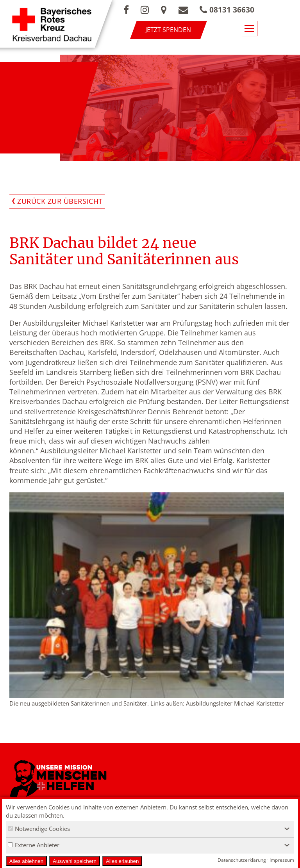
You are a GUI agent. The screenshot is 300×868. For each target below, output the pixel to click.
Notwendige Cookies (39, 829)
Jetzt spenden (191, 30)
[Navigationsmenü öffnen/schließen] (283, 30)
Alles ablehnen (26, 861)
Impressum (282, 860)
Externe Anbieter (34, 845)
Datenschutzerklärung (242, 860)
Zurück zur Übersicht (60, 201)
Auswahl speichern (75, 861)
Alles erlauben (122, 861)
